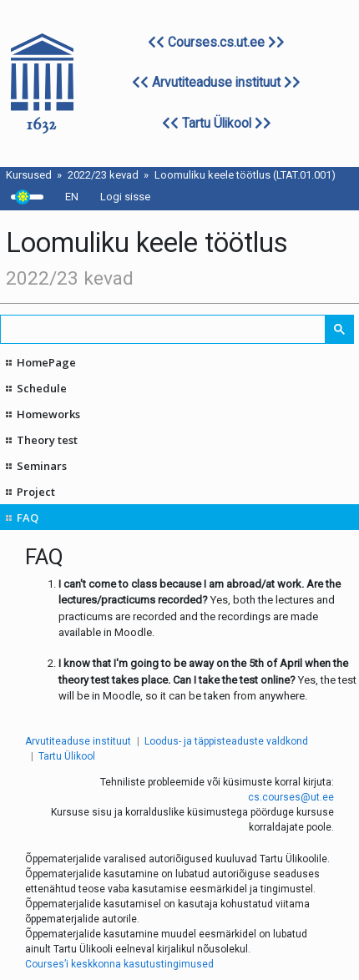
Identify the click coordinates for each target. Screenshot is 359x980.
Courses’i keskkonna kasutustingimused (119, 964)
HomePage (46, 362)
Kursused (29, 175)
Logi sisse (125, 197)
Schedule (42, 388)
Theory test (47, 440)
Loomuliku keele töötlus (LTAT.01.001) (245, 175)
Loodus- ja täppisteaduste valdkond (226, 741)
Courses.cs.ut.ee (216, 43)
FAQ (28, 518)
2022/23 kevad (103, 175)
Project (36, 492)
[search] (164, 329)
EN (72, 197)
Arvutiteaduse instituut (216, 83)
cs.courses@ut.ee (291, 797)
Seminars (42, 466)
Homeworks (48, 414)
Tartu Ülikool (217, 124)
